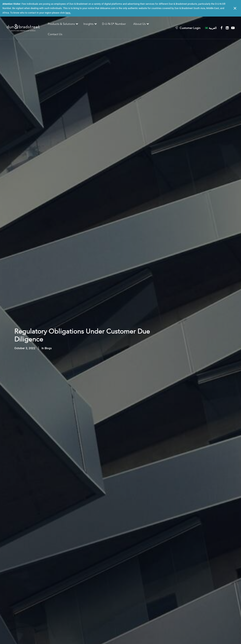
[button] (222, 28)
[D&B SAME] (23, 28)
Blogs (48, 341)
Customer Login (190, 28)
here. (68, 13)
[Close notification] (235, 8)
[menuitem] (190, 28)
